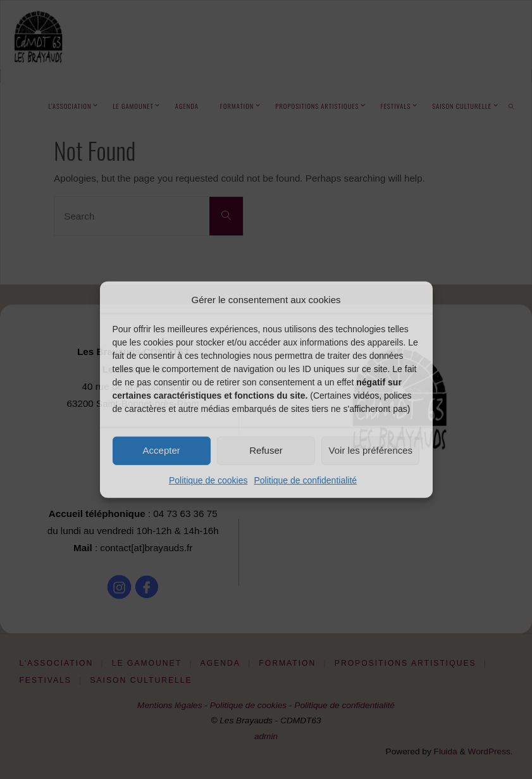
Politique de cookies (208, 480)
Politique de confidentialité (305, 480)
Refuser (266, 450)
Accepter (162, 450)
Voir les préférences (371, 450)
